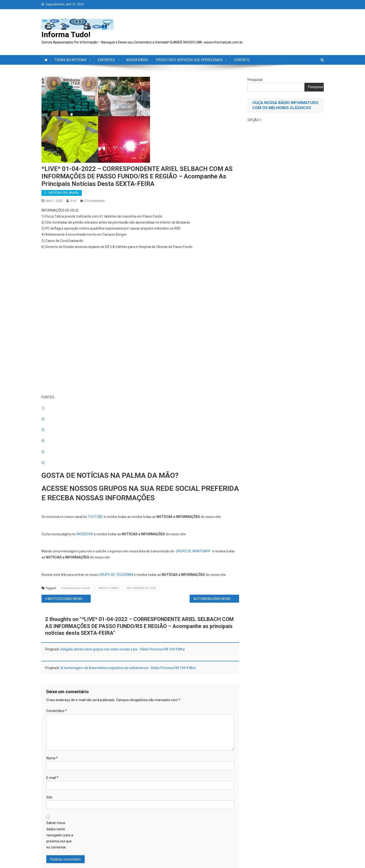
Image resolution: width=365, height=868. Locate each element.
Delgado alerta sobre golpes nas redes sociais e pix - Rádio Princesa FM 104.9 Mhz (123, 649)
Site (49, 797)
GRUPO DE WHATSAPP (193, 551)
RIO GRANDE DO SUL (142, 588)
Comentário (57, 711)
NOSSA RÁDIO (137, 60)
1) (43, 408)
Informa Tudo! (66, 35)
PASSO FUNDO (109, 588)
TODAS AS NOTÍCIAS (70, 60)
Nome (52, 758)
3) (43, 430)
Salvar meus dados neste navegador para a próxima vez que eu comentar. (60, 835)
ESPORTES (106, 60)
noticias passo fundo (76, 588)
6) (43, 463)
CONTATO (242, 60)
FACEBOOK (85, 534)
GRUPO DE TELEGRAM (116, 575)
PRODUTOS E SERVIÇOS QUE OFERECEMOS (189, 60)
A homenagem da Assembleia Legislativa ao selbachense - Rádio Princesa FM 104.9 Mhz (128, 668)
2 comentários (95, 201)
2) (43, 419)
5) (43, 452)
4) (43, 441)
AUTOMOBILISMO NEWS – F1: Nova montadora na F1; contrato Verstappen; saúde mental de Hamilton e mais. (216, 599)
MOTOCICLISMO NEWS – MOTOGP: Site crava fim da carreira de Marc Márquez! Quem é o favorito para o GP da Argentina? (69, 599)
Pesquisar (255, 80)
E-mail (52, 778)
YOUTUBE (95, 517)
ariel (73, 201)
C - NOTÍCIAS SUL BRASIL (62, 193)
